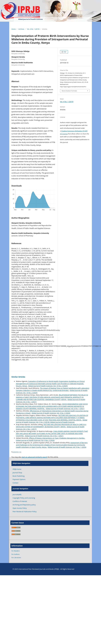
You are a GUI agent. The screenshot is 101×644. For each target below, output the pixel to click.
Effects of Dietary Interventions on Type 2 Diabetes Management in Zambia (57, 438)
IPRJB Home (17, 469)
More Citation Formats (69, 91)
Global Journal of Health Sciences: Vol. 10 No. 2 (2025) (48, 386)
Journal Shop (17, 473)
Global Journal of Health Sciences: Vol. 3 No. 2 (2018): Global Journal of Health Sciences (52, 421)
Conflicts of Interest (20, 501)
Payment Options (19, 479)
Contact (15, 483)
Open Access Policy (20, 508)
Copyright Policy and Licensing (24, 498)
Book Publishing (19, 476)
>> (20, 452)
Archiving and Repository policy (24, 505)
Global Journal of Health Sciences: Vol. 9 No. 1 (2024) (67, 447)
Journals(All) (17, 494)
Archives (21, 29)
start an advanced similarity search (35, 457)
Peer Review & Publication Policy (25, 512)
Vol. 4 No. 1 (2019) (33, 29)
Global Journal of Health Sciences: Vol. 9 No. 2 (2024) (51, 413)
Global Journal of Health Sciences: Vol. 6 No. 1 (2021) (65, 409)
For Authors (15, 554)
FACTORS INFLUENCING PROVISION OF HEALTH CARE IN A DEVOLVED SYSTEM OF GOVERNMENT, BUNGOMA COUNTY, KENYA (51, 426)
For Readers (16, 551)
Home (14, 29)
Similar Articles (18, 377)
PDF (65, 52)
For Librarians (16, 558)
